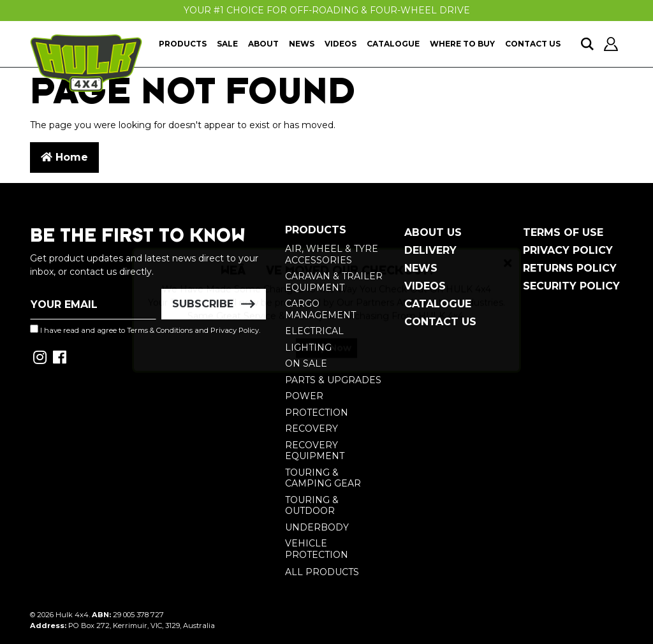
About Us (433, 232)
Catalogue (393, 44)
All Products (322, 572)
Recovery (312, 428)
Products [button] (183, 44)
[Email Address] (93, 304)
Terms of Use (563, 232)
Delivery (430, 250)
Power (304, 396)
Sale (227, 44)
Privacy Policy (568, 250)
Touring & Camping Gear (323, 478)
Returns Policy (570, 268)
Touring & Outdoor (312, 506)
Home (64, 157)
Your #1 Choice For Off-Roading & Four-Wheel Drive (327, 10)
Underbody (317, 527)
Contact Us (533, 44)
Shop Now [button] (326, 360)
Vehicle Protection (317, 549)
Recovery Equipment (315, 451)
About (263, 44)
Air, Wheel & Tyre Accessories (332, 254)
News (302, 44)
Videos (341, 44)
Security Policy (571, 286)
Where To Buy (462, 44)
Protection (317, 413)
